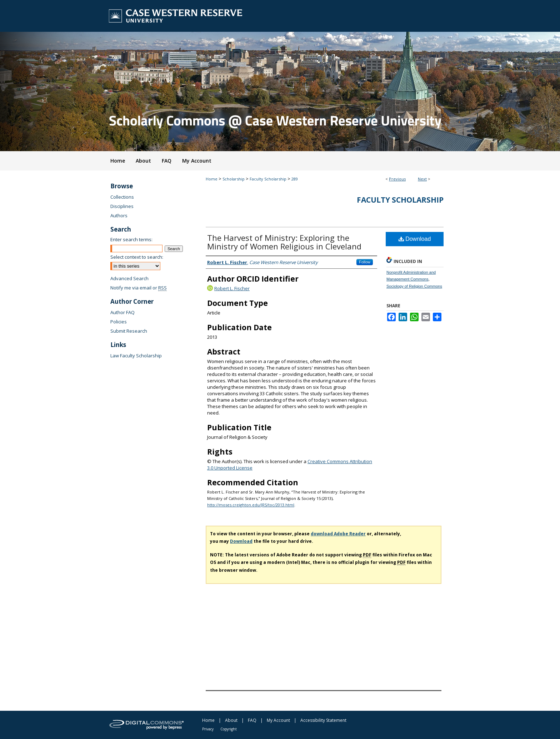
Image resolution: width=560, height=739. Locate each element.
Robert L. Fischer (232, 288)
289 (295, 179)
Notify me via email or (139, 288)
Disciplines (122, 206)
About (231, 720)
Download (415, 239)
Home (212, 179)
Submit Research (129, 331)
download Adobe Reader (338, 534)
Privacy (208, 729)
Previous (397, 179)
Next (422, 179)
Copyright (229, 729)
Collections (122, 197)
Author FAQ (122, 312)
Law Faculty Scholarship (136, 356)
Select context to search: (137, 257)
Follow (365, 262)
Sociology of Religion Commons (414, 286)
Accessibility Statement (323, 720)
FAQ (252, 720)
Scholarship (234, 179)
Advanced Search (129, 278)
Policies (119, 322)
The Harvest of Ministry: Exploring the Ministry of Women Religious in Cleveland (284, 242)
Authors (119, 215)
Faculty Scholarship (268, 179)
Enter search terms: (131, 239)
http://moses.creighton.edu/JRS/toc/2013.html (251, 505)
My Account (278, 720)
